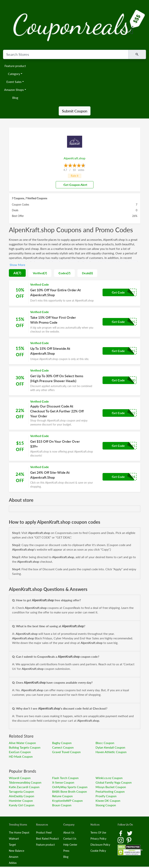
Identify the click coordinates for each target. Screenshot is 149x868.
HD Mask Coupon (21, 756)
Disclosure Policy (100, 845)
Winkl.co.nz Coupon (109, 778)
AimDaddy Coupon (22, 796)
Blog (15, 98)
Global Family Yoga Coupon (114, 782)
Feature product (15, 66)
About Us (69, 833)
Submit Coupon (75, 111)
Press (66, 851)
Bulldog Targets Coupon (25, 747)
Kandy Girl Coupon (22, 805)
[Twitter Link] (130, 833)
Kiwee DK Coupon (108, 801)
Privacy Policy (98, 839)
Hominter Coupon (21, 801)
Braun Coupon (62, 805)
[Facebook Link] (121, 833)
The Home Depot (19, 833)
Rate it (75, 176)
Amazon (14, 857)
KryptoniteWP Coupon (67, 801)
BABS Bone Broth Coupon (69, 791)
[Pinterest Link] (129, 840)
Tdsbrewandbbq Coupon (25, 782)
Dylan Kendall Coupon (110, 747)
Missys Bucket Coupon (111, 787)
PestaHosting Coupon (110, 791)
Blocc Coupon (105, 743)
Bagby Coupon (62, 743)
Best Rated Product (47, 839)
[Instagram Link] (121, 840)
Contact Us (70, 839)
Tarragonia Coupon (21, 791)
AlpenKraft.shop (74, 158)
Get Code (118, 292)
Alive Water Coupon (22, 743)
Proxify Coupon (106, 796)
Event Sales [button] (14, 82)
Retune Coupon (62, 796)
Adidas (13, 863)
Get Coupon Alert (74, 185)
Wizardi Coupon (20, 778)
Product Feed (44, 833)
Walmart (14, 839)
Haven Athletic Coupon (111, 752)
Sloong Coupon (106, 805)
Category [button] (14, 74)
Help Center (70, 845)
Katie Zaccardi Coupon (24, 787)
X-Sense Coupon (63, 782)
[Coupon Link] (75, 293)
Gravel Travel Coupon (66, 752)
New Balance (17, 851)
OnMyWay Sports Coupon (70, 787)
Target (12, 845)
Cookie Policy (98, 851)
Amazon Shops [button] (14, 90)
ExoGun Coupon (20, 752)
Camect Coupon (63, 747)
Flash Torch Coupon (65, 778)
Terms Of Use (98, 833)
